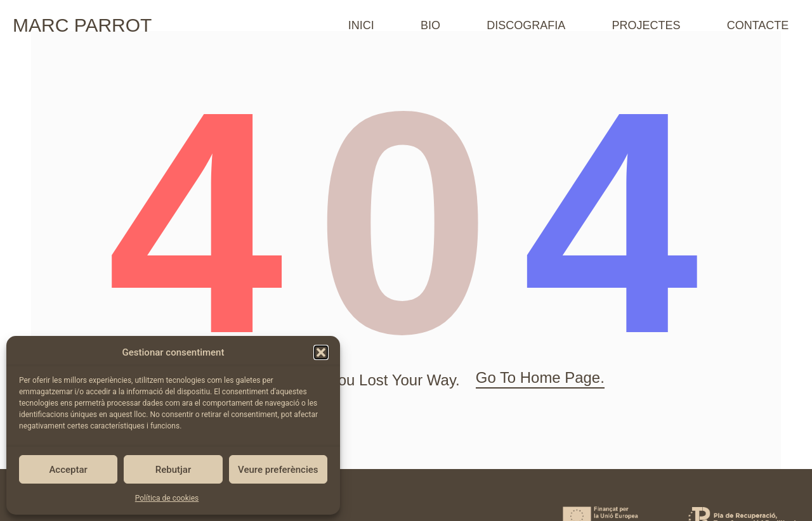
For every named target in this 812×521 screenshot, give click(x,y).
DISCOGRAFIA (526, 25)
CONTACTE (758, 25)
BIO (430, 25)
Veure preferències (278, 470)
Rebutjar (173, 470)
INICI (361, 25)
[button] (321, 352)
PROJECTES (646, 25)
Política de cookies (167, 498)
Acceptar (68, 470)
